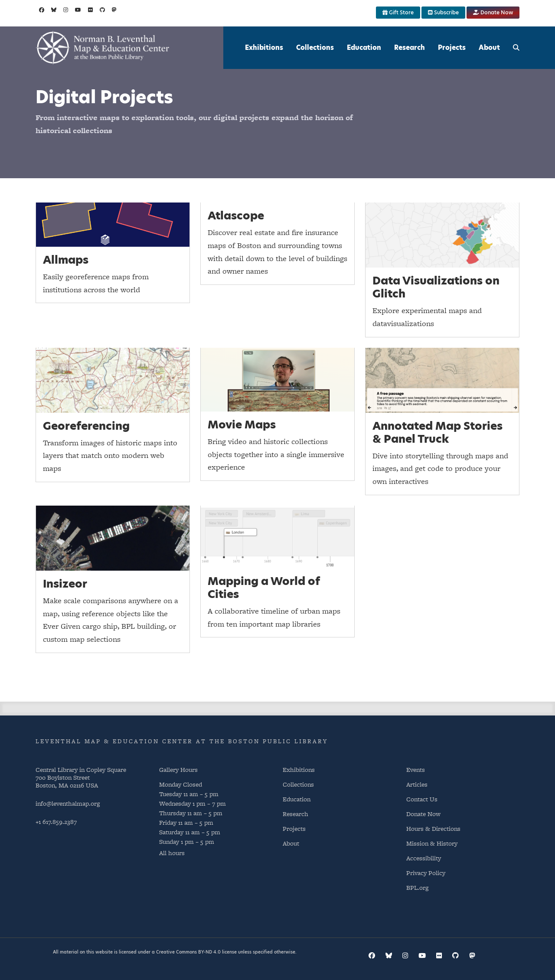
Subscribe (443, 12)
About (489, 47)
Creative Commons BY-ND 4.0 (188, 952)
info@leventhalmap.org (68, 803)
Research (410, 47)
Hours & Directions (433, 828)
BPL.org (417, 887)
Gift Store (398, 12)
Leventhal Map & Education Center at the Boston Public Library (182, 741)
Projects (452, 47)
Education (364, 47)
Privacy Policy (426, 873)
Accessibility (424, 858)
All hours (172, 853)
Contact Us (422, 799)
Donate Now (493, 12)
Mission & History (432, 843)
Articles (417, 784)
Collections (315, 47)
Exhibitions (264, 47)
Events (416, 769)
